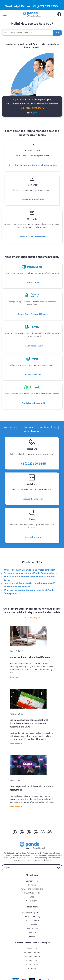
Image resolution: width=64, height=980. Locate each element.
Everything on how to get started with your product (33, 165)
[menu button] (5, 14)
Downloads (32, 925)
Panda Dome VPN (33, 374)
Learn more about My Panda (33, 237)
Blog (32, 897)
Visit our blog (31, 617)
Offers (32, 937)
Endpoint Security (32, 953)
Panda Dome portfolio (32, 913)
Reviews (32, 885)
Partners (32, 969)
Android (38, 860)
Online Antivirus (32, 921)
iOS (48, 860)
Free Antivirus (32, 929)
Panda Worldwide (32, 893)
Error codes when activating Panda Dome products (30, 573)
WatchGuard (32, 949)
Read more (15, 677)
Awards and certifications (32, 889)
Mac (30, 860)
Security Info (32, 901)
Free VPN (32, 933)
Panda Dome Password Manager (33, 314)
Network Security (32, 957)
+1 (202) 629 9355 (45, 6)
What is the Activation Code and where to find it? (29, 570)
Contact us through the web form (22, 44)
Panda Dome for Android (33, 403)
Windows (22, 860)
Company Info (32, 881)
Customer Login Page (32, 917)
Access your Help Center (33, 199)
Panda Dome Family (33, 346)
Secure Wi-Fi (32, 965)
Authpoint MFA (32, 961)
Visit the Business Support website (41, 46)
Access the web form (33, 499)
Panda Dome (33, 282)
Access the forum (33, 537)
